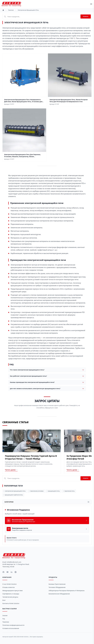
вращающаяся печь (53, 491)
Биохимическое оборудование (59, 594)
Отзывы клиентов (8, 587)
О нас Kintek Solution (9, 584)
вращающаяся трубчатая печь (13, 495)
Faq (4, 619)
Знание (5, 615)
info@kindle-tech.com (14, 562)
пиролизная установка (36, 491)
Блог (4, 600)
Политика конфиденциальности (13, 625)
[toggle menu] (91, 4)
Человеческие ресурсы (10, 597)
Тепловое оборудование (57, 587)
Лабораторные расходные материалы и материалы (67, 591)
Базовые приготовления (57, 584)
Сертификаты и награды (11, 594)
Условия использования (11, 628)
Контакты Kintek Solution (11, 603)
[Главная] (3, 10)
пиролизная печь (69, 491)
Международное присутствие (13, 591)
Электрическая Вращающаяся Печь (28, 10)
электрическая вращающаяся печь (15, 491)
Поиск (86, 16)
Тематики (11, 10)
